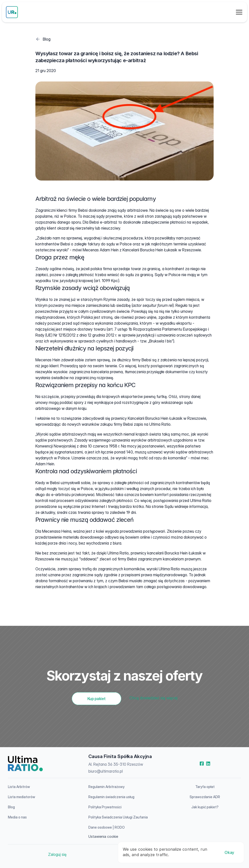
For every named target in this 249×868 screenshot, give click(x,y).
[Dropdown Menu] (239, 12)
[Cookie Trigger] (103, 837)
